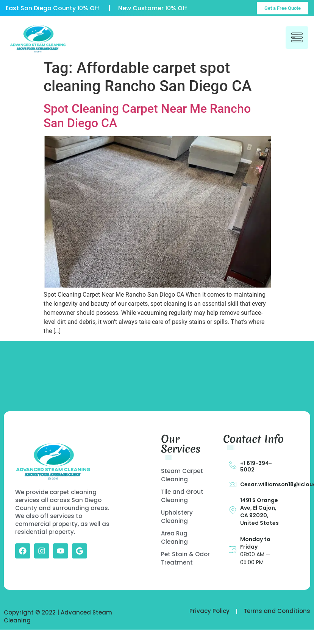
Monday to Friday (255, 543)
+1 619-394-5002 (256, 466)
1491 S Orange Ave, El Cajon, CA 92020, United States (259, 512)
